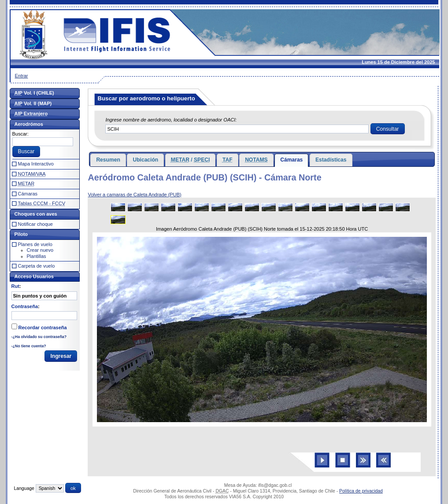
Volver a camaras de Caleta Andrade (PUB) (134, 195)
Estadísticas (331, 160)
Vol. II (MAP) (33, 103)
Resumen (108, 160)
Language (24, 488)
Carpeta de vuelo (37, 266)
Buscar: (20, 134)
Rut (15, 286)
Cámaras (291, 160)
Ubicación (145, 160)
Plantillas (37, 256)
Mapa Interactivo (36, 164)
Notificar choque (36, 224)
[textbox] (237, 129)
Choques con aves (36, 214)
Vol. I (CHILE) (34, 93)
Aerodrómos (29, 124)
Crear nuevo (40, 250)
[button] (388, 129)
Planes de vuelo (35, 244)
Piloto (21, 234)
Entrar (22, 76)
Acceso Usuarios (34, 276)
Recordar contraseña (43, 327)
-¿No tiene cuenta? (29, 346)
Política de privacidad (361, 491)
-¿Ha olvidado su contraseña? (39, 337)
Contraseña (25, 306)
